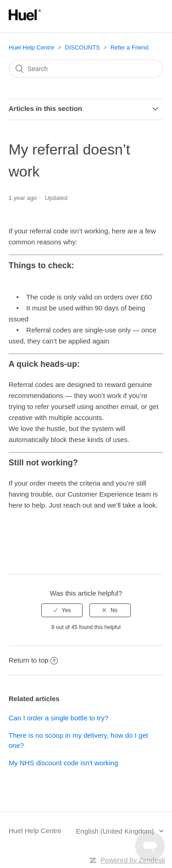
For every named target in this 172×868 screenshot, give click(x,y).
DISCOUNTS (82, 47)
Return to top (33, 660)
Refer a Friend (130, 47)
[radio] (62, 610)
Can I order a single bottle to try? (59, 718)
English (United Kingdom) (116, 831)
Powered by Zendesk (133, 860)
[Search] (86, 69)
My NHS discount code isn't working (64, 763)
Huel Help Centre (32, 47)
